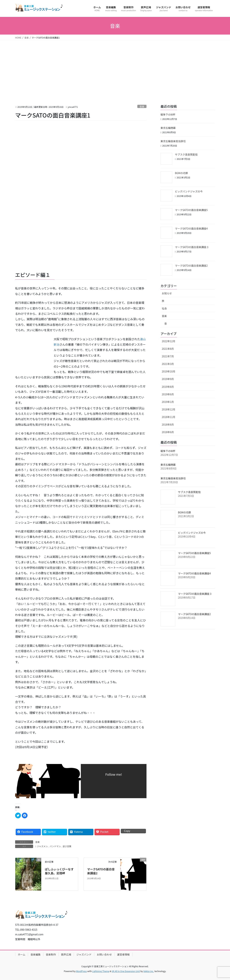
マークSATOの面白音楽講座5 (191, 210)
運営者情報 (123, 954)
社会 (164, 308)
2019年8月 (168, 387)
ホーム (22, 954)
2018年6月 (168, 432)
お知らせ (167, 293)
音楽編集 (36, 954)
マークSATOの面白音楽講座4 (191, 228)
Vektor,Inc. (149, 971)
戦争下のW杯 (168, 114)
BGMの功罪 (181, 173)
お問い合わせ (104, 954)
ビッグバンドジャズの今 (189, 191)
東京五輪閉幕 (168, 128)
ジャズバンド (84, 954)
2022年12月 (169, 341)
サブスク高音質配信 (186, 154)
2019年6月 (168, 394)
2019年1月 (168, 402)
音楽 (142, 106)
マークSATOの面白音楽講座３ (192, 247)
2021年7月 (168, 356)
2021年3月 (168, 364)
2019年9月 (168, 379)
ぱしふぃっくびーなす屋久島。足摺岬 (59, 871)
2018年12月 (169, 409)
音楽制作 (51, 954)
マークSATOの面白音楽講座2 (101, 871)
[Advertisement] (115, 67)
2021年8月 (168, 349)
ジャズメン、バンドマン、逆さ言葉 (54, 846)
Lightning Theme (101, 971)
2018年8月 (168, 424)
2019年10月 (169, 371)
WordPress (82, 971)
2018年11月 (169, 417)
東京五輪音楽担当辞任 (173, 141)
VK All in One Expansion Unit (126, 971)
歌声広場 (66, 954)
